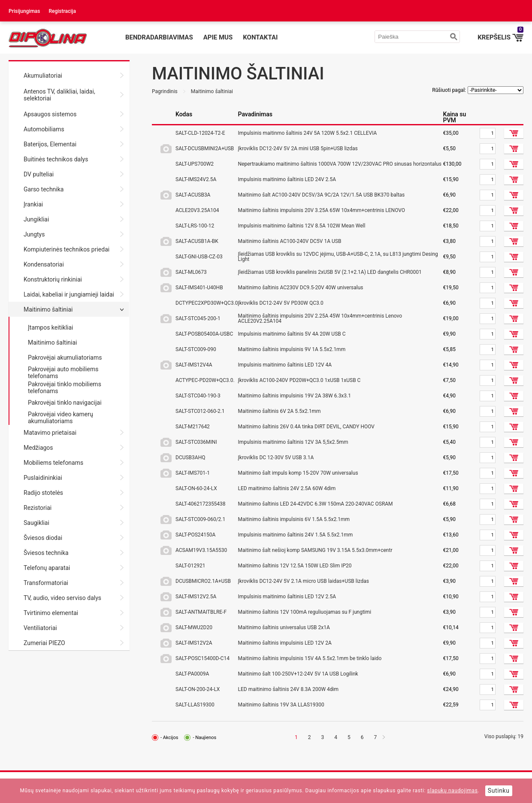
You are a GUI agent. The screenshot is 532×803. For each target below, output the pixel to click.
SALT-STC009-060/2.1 (200, 519)
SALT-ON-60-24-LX (196, 488)
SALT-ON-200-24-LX (198, 689)
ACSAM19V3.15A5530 (201, 550)
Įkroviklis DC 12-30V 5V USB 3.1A (276, 458)
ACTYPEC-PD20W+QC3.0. (205, 380)
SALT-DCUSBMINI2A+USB (205, 148)
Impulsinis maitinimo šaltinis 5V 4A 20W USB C (292, 334)
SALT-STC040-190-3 (198, 396)
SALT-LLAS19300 (195, 705)
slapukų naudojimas (453, 791)
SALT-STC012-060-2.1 (200, 411)
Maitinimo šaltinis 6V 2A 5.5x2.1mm (280, 411)
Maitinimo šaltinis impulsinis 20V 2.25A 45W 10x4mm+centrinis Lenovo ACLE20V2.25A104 (320, 318)
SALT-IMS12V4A (194, 365)
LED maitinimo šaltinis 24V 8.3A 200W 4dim (288, 689)
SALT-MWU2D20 (194, 627)
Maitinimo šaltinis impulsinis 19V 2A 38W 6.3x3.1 (295, 396)
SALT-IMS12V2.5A (196, 597)
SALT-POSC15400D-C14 (203, 658)
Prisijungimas (24, 11)
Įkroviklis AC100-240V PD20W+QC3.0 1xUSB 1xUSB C (299, 380)
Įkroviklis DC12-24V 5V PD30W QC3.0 (281, 303)
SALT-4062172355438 (201, 504)
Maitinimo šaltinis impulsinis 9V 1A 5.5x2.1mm (292, 349)
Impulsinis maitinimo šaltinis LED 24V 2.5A (287, 179)
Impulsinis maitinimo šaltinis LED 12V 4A (285, 365)
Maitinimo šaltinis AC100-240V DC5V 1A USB (290, 241)
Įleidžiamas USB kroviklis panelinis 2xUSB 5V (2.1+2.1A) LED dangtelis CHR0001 (330, 272)
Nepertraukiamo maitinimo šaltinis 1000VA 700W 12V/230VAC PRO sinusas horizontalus (340, 164)
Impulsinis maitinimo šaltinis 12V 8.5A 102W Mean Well (302, 226)
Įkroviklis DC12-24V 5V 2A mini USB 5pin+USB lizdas (298, 148)
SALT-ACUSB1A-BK (197, 241)
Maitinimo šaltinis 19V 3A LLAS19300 (281, 705)
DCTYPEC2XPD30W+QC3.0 (207, 303)
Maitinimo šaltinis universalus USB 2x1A (284, 627)
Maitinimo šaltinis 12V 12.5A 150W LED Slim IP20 (295, 566)
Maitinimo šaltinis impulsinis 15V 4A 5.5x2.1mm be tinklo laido (310, 658)
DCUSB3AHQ (190, 458)
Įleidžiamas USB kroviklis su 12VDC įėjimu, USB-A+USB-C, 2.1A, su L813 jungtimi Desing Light (338, 257)
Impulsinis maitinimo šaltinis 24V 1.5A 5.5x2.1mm (296, 535)
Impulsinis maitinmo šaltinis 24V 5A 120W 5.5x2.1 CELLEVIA (308, 133)
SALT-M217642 (193, 427)
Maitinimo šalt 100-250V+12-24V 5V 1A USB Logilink (298, 674)
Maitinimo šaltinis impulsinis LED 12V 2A (285, 643)
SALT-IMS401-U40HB (199, 288)
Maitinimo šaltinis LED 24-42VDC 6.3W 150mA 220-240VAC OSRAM (316, 504)
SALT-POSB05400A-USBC (204, 334)
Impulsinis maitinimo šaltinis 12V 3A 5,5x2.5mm (293, 442)
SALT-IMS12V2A (194, 643)
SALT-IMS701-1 (193, 473)
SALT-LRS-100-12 (195, 226)
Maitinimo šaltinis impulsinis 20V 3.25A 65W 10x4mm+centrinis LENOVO (322, 210)
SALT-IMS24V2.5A (196, 179)
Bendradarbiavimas (159, 37)
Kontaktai (260, 37)
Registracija (62, 11)
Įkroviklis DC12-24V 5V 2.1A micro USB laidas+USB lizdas (304, 581)
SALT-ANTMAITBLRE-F (201, 612)
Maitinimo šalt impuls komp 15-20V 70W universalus (298, 473)
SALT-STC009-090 (196, 349)
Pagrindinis (165, 91)
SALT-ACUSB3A (193, 195)
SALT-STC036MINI (196, 442)
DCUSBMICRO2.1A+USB (203, 581)
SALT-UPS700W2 (195, 164)
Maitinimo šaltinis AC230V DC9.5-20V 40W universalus (301, 288)
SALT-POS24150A (195, 535)
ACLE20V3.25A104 (197, 210)
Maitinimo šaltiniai (212, 91)
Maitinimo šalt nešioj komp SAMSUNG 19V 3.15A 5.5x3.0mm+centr (315, 550)
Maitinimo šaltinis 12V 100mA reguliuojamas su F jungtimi (305, 612)
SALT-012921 (190, 566)
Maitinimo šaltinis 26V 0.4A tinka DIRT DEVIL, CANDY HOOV (306, 427)
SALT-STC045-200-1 (198, 318)
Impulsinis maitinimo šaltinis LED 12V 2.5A (287, 597)
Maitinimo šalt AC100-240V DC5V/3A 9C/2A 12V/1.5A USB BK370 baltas (322, 195)
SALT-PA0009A (192, 674)
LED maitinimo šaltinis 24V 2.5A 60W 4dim (287, 488)
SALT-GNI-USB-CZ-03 (199, 257)
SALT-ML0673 (191, 272)
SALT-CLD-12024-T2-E (200, 133)
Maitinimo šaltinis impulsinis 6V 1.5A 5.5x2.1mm (294, 519)
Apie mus (218, 37)
